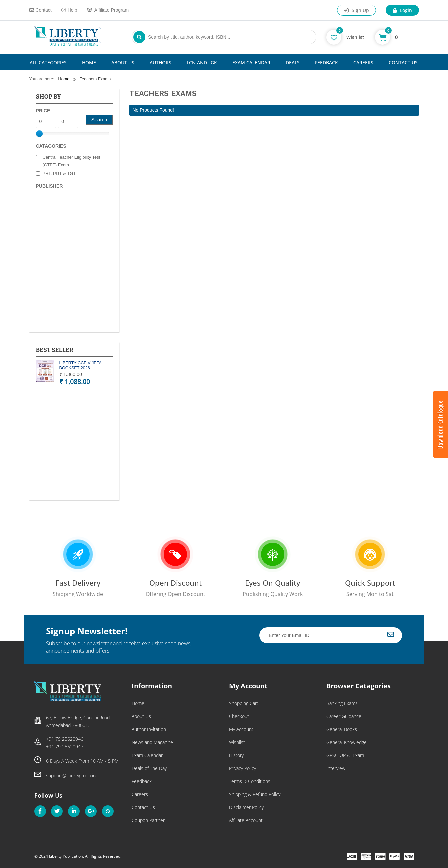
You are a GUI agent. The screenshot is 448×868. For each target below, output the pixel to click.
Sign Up (357, 10)
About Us (123, 62)
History (236, 755)
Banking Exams (342, 703)
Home (89, 62)
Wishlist (237, 742)
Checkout (239, 716)
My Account (241, 729)
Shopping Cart (244, 703)
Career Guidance (344, 716)
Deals (293, 62)
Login (402, 10)
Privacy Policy (243, 768)
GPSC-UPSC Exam (345, 755)
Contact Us (403, 62)
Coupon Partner (148, 820)
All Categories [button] (48, 62)
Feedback (327, 62)
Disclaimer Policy (246, 807)
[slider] (39, 134)
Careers (363, 62)
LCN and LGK (202, 62)
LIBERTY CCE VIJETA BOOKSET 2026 (80, 365)
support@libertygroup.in (71, 775)
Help (69, 10)
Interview (336, 768)
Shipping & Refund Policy (255, 794)
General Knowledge (347, 742)
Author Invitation (149, 729)
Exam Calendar (251, 62)
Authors (160, 62)
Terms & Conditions (250, 781)
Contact (40, 10)
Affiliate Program (108, 10)
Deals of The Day (149, 768)
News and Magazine (152, 742)
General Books (342, 729)
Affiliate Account (246, 820)
